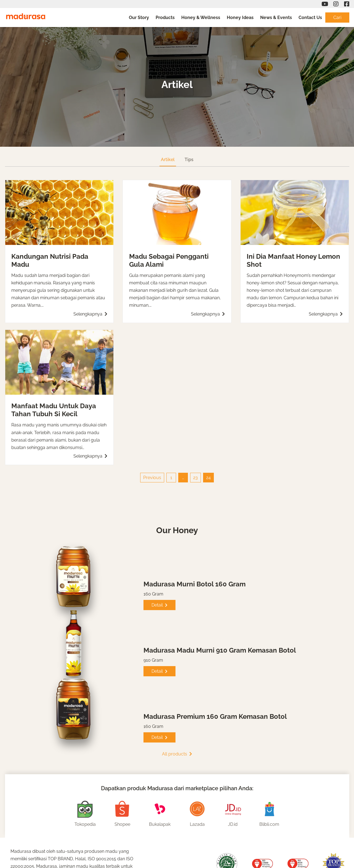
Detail (159, 605)
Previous (152, 478)
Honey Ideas (240, 18)
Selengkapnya (90, 314)
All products (177, 754)
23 (195, 478)
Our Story (139, 18)
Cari (337, 18)
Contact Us (310, 18)
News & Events (276, 18)
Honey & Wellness (201, 18)
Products (165, 18)
